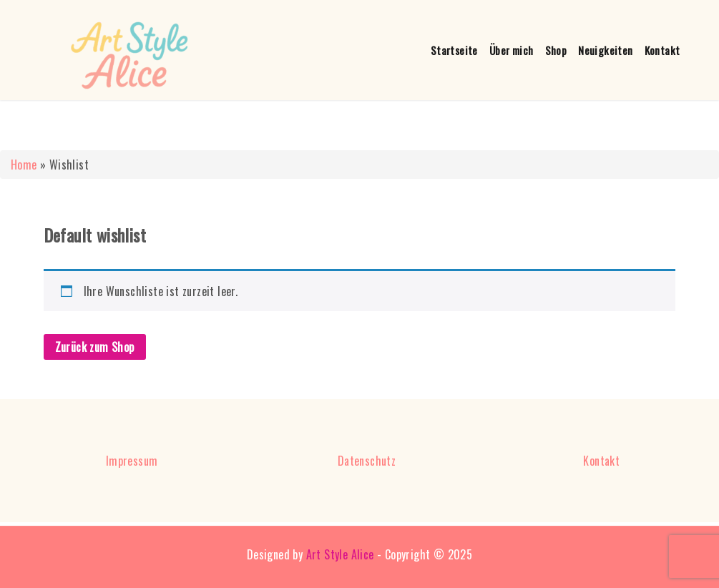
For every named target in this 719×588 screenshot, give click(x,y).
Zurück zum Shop (95, 347)
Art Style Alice (340, 554)
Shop (556, 50)
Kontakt (662, 50)
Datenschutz (367, 461)
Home (24, 165)
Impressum (132, 461)
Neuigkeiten (605, 50)
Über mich (512, 50)
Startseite (454, 50)
